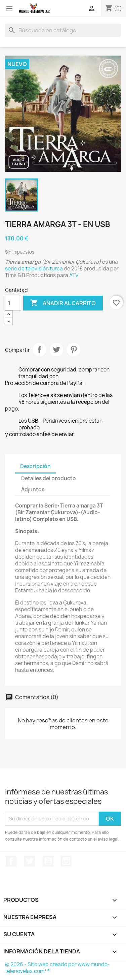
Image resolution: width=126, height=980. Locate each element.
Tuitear (56, 350)
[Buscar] (63, 30)
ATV (74, 275)
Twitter (30, 861)
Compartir (39, 350)
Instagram (66, 861)
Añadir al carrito (63, 303)
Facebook (11, 861)
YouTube (48, 861)
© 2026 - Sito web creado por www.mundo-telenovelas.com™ (57, 968)
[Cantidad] (13, 303)
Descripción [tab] (35, 466)
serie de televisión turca (34, 269)
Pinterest (74, 350)
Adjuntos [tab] (33, 489)
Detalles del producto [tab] (49, 478)
